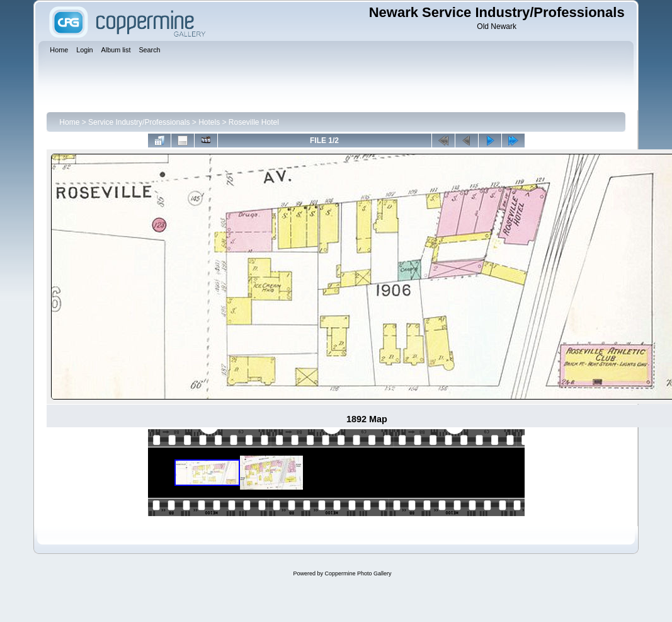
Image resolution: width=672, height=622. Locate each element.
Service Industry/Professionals (139, 122)
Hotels (209, 122)
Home (69, 122)
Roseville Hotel (254, 122)
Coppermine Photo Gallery (358, 573)
